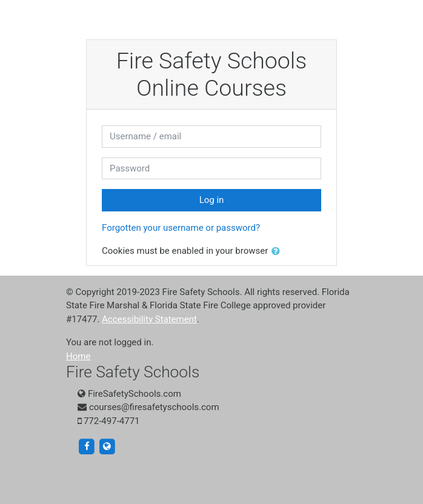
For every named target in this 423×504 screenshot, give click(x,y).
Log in (212, 200)
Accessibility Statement (149, 319)
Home (78, 356)
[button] (278, 252)
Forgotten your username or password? (181, 228)
